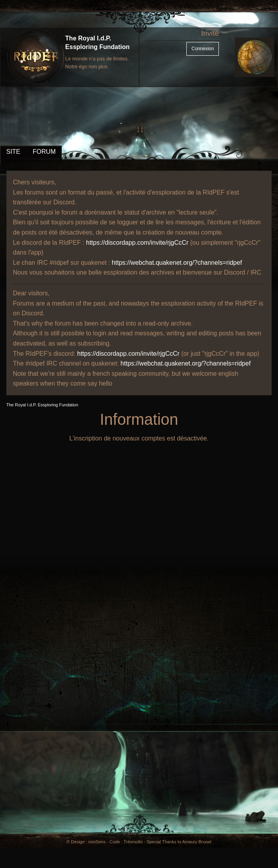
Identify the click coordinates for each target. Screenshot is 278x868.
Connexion (203, 49)
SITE (13, 152)
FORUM (44, 152)
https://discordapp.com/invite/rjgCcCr (137, 243)
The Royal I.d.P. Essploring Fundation (42, 405)
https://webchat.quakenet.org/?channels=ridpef (177, 263)
